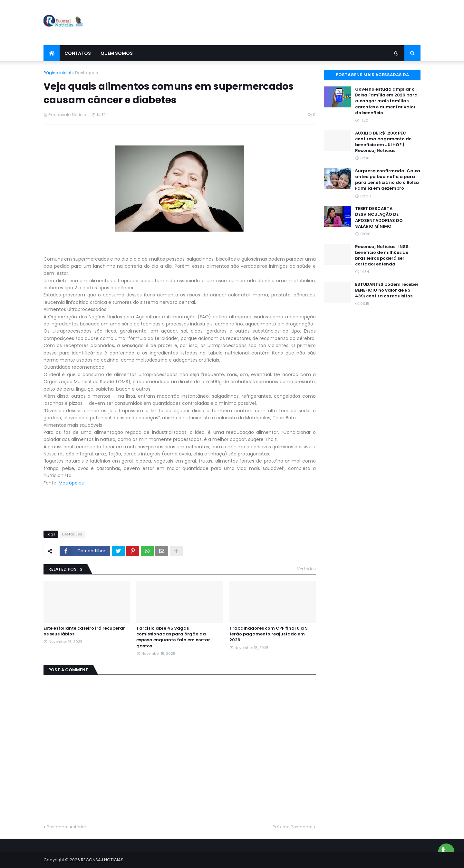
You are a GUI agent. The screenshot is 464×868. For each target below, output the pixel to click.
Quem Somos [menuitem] (117, 53)
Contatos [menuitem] (78, 53)
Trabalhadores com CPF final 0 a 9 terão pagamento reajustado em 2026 (269, 634)
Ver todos (306, 569)
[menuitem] (52, 53)
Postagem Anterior (67, 827)
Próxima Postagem (293, 827)
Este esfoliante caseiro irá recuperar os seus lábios (84, 631)
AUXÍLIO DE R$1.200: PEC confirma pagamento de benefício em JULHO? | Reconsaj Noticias (383, 142)
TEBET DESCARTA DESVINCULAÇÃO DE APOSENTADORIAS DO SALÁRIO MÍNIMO (379, 218)
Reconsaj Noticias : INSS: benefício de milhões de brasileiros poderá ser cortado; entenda (382, 256)
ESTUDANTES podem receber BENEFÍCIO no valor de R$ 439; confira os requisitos (387, 290)
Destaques (87, 73)
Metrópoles (71, 483)
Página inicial (57, 73)
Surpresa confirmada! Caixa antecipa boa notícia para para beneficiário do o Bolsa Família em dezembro (388, 180)
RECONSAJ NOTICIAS (102, 860)
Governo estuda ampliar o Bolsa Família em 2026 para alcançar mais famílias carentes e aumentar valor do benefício (386, 101)
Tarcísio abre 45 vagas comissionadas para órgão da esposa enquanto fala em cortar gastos (173, 637)
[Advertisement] (303, 23)
